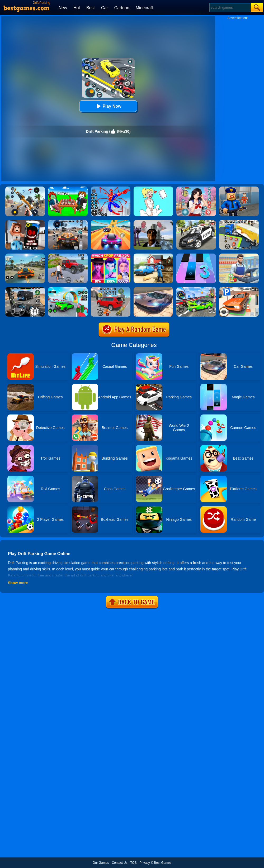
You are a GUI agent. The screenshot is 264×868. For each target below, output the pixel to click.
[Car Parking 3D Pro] (239, 222)
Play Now (108, 106)
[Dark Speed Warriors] (68, 289)
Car (105, 8)
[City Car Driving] (68, 222)
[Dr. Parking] (239, 289)
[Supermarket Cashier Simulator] (239, 255)
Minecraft (144, 8)
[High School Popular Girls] (196, 188)
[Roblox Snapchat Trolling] (25, 222)
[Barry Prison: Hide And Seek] (239, 188)
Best (91, 8)
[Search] (230, 8)
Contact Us (119, 863)
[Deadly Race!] (196, 289)
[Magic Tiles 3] (196, 255)
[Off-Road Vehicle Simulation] (68, 255)
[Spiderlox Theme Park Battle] (111, 188)
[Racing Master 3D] (111, 222)
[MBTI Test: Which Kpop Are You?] (111, 255)
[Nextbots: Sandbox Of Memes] (153, 222)
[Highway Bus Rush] (25, 289)
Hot (77, 8)
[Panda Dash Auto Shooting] (25, 188)
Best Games (163, 863)
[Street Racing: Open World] (25, 255)
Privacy (145, 863)
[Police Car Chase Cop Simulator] (196, 222)
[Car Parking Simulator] (111, 289)
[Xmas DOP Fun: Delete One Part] (153, 188)
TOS (133, 863)
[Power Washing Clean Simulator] (153, 255)
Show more (18, 583)
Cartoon (122, 8)
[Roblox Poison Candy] (68, 188)
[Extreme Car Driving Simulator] (153, 289)
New (63, 8)
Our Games (101, 863)
